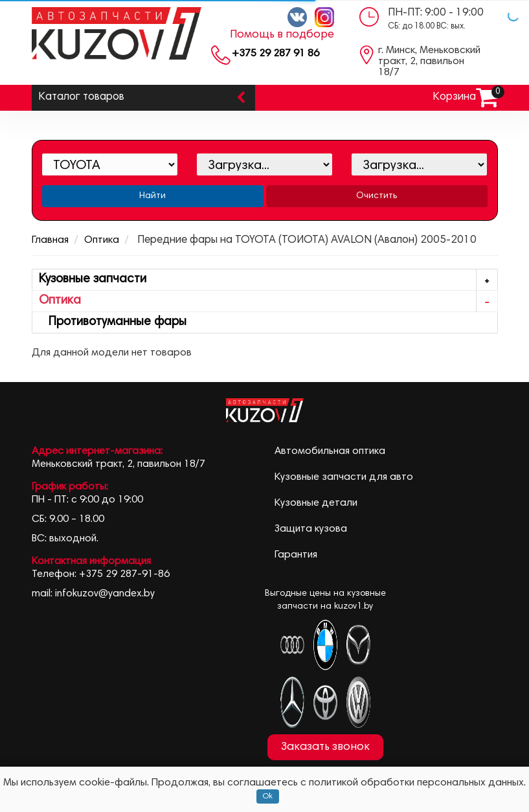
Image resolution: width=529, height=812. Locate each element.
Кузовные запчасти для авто (344, 477)
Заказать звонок (325, 747)
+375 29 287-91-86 (124, 574)
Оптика (102, 240)
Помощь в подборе (282, 35)
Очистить (377, 196)
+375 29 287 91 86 (276, 54)
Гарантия (296, 555)
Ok (268, 796)
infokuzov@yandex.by (105, 594)
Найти (152, 196)
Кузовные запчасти (268, 280)
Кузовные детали (316, 503)
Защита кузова (311, 529)
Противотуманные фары (113, 322)
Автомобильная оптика (330, 451)
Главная (50, 240)
